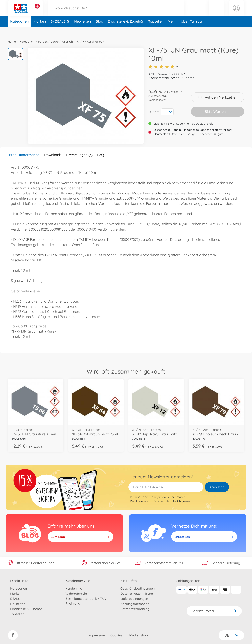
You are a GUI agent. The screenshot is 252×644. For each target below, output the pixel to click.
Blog (99, 30)
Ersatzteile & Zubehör (126, 30)
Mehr (172, 30)
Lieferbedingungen (134, 599)
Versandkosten (157, 100)
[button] (216, 13)
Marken (40, 30)
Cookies (116, 635)
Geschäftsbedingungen (138, 588)
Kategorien (19, 30)
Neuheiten (83, 30)
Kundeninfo (74, 588)
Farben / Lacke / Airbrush (56, 42)
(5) (164, 67)
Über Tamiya (191, 30)
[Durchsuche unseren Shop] (116, 13)
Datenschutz (161, 501)
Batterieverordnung (135, 609)
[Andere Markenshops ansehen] (37, 11)
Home (12, 42)
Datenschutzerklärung (137, 594)
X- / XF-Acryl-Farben (90, 42)
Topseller (156, 30)
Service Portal (214, 611)
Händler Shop (138, 635)
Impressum (97, 635)
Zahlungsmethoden (135, 604)
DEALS (61, 30)
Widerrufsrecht (76, 594)
